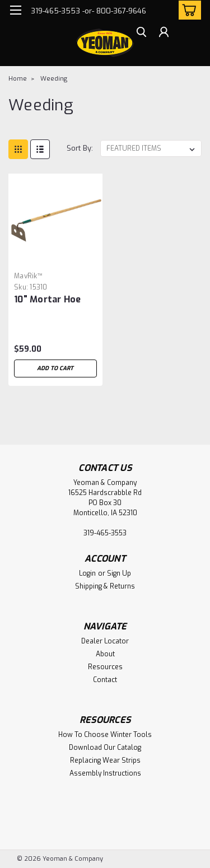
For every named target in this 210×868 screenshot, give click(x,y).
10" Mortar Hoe (48, 299)
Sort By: (80, 148)
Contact (105, 680)
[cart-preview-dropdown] (187, 10)
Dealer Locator (105, 641)
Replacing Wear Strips (105, 760)
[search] (141, 33)
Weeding (54, 79)
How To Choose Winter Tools (105, 735)
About (105, 654)
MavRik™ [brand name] (28, 276)
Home (18, 79)
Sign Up (119, 573)
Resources (105, 667)
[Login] (164, 33)
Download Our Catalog (105, 748)
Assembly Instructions (105, 773)
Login (87, 573)
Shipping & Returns (105, 586)
